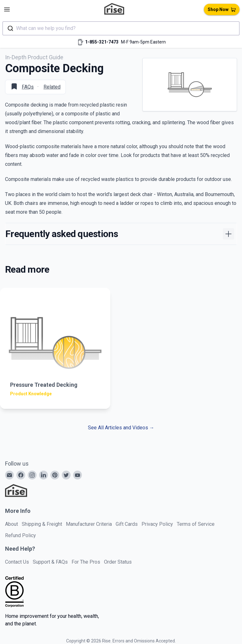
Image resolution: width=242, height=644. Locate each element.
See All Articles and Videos (121, 428)
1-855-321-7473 (102, 42)
